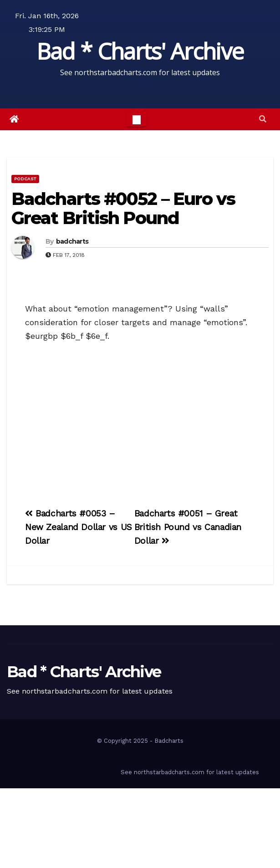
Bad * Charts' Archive (140, 51)
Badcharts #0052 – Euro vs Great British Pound (123, 208)
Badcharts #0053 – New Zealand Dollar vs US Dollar (79, 527)
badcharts (72, 241)
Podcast (25, 179)
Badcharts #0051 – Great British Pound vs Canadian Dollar (188, 527)
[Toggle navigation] (137, 119)
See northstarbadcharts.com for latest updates (190, 772)
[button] (263, 119)
